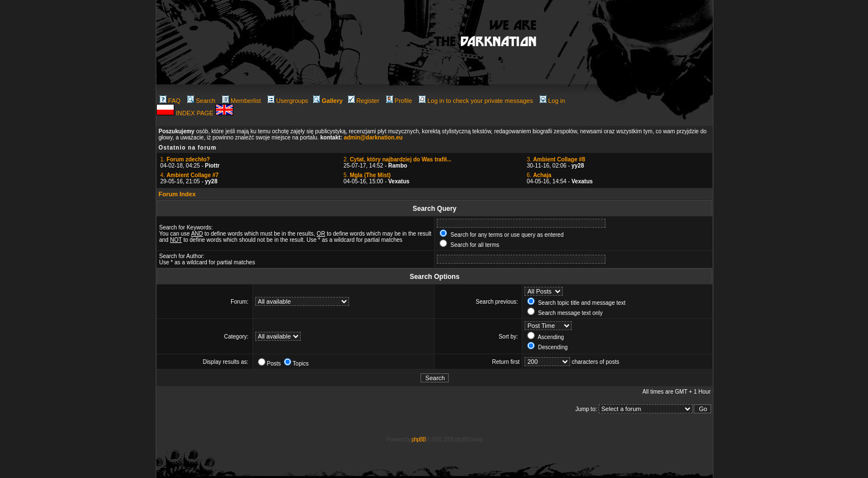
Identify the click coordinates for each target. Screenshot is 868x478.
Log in (552, 101)
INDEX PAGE (195, 113)
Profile (399, 101)
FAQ (170, 101)
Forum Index (177, 194)
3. (556, 159)
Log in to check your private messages (476, 101)
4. (189, 175)
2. (397, 159)
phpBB (419, 439)
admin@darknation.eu (373, 137)
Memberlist (241, 101)
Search (201, 101)
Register (364, 101)
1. (185, 159)
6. (539, 175)
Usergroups (288, 101)
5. (367, 175)
